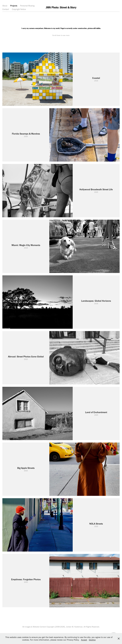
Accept (84, 640)
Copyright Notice (19, 9)
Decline (92, 640)
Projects (14, 6)
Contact (6, 9)
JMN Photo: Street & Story (61, 7)
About (5, 6)
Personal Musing (27, 6)
